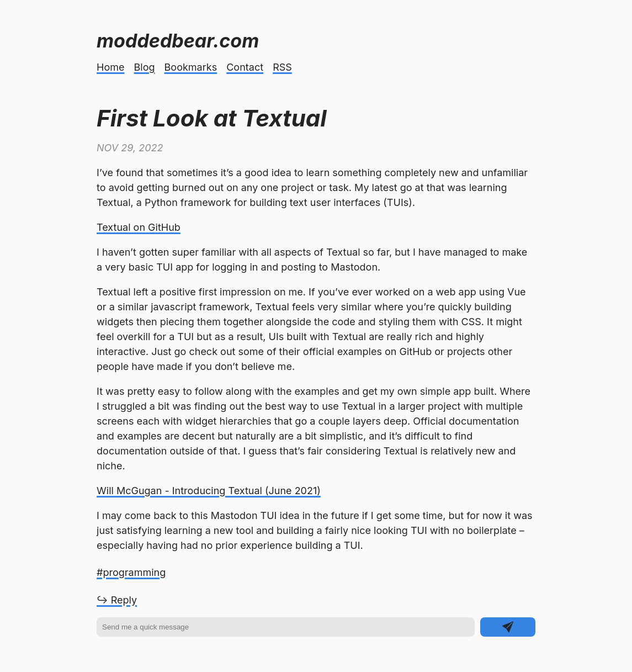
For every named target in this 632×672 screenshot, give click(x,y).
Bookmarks (191, 67)
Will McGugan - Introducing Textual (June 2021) (209, 491)
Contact (245, 67)
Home (110, 67)
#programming (131, 572)
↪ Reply (117, 600)
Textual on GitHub (139, 227)
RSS (282, 67)
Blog (145, 67)
